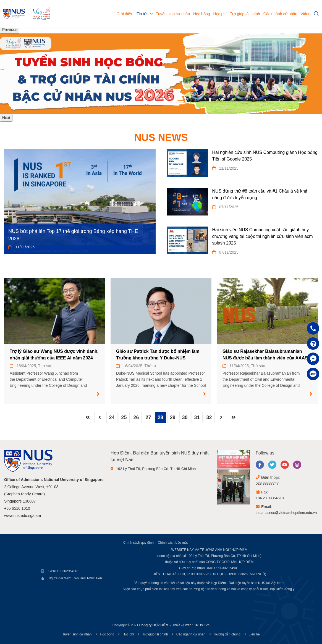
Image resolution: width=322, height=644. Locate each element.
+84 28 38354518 (270, 498)
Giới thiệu (125, 14)
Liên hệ (254, 634)
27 (148, 417)
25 (124, 417)
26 (136, 417)
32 (209, 417)
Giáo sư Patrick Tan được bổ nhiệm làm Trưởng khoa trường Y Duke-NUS (158, 355)
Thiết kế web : (183, 625)
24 (112, 417)
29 (172, 417)
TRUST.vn (202, 625)
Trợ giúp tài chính (245, 14)
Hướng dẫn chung (227, 634)
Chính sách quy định (138, 543)
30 (185, 417)
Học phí (220, 14)
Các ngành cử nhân (280, 14)
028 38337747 (267, 483)
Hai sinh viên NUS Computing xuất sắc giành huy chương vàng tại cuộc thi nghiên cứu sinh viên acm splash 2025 (263, 236)
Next (6, 118)
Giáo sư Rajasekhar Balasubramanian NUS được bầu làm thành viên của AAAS (265, 355)
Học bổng (201, 14)
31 (197, 417)
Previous (10, 30)
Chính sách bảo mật (173, 543)
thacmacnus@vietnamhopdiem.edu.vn (286, 513)
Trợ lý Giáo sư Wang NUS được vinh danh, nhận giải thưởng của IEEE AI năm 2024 (54, 355)
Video (305, 14)
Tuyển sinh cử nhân (173, 14)
